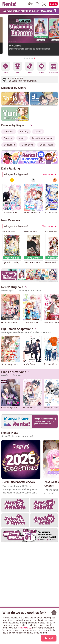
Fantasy (24, 132)
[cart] (44, 4)
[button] (25, 58)
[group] (12, 196)
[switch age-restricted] (30, 4)
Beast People (46, 145)
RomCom (9, 132)
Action (22, 138)
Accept (49, 638)
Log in (53, 4)
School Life (9, 145)
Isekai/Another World (42, 138)
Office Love (27, 145)
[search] (37, 4)
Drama (38, 132)
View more (48, 175)
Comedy (8, 138)
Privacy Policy (24, 628)
